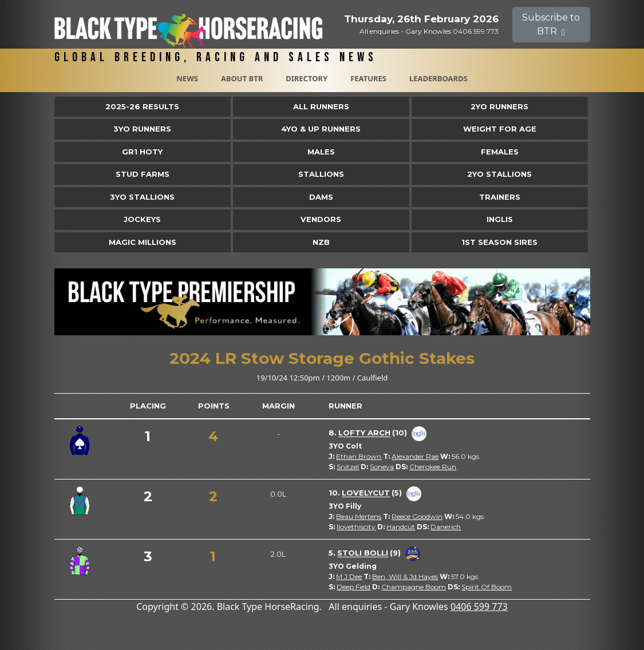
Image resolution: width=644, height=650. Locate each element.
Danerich (446, 527)
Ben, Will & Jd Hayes (405, 576)
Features (368, 78)
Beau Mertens (359, 516)
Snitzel (348, 467)
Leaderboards (438, 78)
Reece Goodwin (417, 516)
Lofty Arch (364, 433)
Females (500, 152)
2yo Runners (499, 106)
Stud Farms (143, 174)
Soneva (382, 467)
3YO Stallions (142, 197)
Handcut (401, 527)
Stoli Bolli (363, 553)
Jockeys (142, 219)
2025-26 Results (142, 106)
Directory (307, 78)
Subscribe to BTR (551, 24)
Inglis (500, 219)
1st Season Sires (499, 242)
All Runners (321, 106)
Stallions (321, 174)
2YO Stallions (499, 174)
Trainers (500, 197)
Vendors (321, 219)
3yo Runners (142, 129)
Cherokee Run (433, 467)
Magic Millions (143, 242)
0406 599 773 (479, 607)
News (187, 78)
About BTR (242, 78)
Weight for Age (500, 129)
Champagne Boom (414, 587)
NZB (321, 242)
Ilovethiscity (356, 527)
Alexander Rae (415, 456)
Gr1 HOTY (142, 152)
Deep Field (353, 587)
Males (321, 152)
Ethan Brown (359, 456)
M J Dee (349, 576)
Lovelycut (366, 493)
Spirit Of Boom (487, 587)
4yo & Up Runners (321, 129)
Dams (321, 197)
